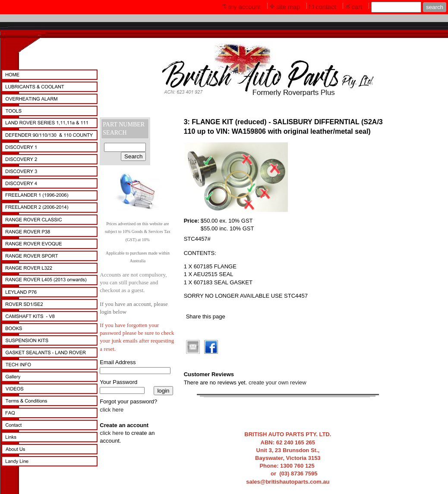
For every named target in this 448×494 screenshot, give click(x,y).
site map (288, 7)
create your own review (278, 382)
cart (357, 7)
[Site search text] (396, 7)
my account (245, 7)
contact (326, 7)
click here (112, 410)
